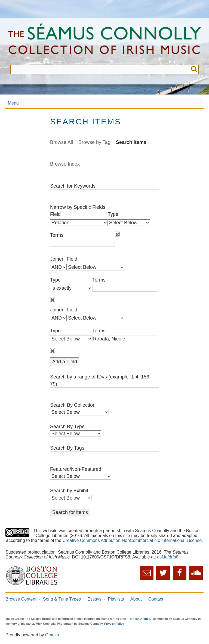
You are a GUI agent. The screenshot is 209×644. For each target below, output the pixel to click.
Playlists (116, 599)
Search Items (131, 142)
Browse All (62, 142)
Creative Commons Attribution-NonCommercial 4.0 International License (132, 540)
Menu (13, 103)
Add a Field (65, 362)
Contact (156, 599)
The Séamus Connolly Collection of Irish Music (104, 41)
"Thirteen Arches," (140, 619)
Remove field (117, 234)
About (136, 599)
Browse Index (65, 164)
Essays (94, 599)
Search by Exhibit (69, 491)
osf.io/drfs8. (168, 557)
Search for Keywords (73, 186)
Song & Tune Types (62, 599)
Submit (194, 69)
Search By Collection (73, 405)
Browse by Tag (94, 142)
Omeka (52, 635)
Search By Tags (67, 448)
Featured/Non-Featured (76, 469)
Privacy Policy (114, 624)
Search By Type (67, 427)
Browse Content (21, 599)
